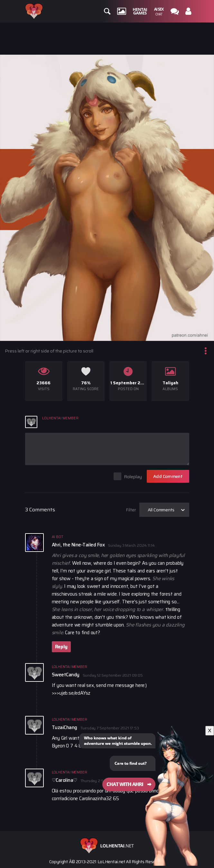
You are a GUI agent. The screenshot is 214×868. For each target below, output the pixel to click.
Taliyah (170, 383)
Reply (61, 647)
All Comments (161, 510)
